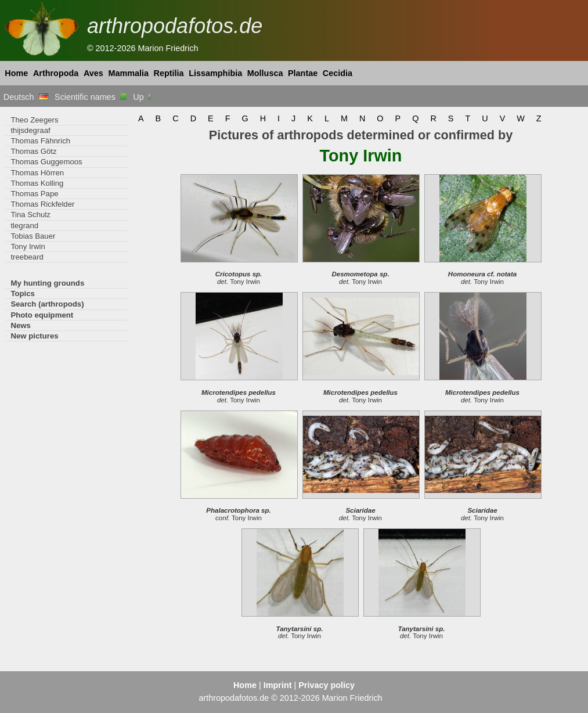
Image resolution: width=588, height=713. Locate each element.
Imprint (278, 685)
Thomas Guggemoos (46, 162)
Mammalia (128, 73)
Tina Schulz (30, 215)
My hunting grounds (47, 283)
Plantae (303, 73)
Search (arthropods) (47, 304)
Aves (93, 73)
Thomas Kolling (37, 183)
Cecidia (338, 73)
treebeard (27, 257)
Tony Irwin (28, 246)
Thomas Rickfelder (42, 204)
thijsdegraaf (30, 130)
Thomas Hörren (37, 173)
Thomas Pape (34, 194)
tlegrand (24, 226)
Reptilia (169, 73)
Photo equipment (42, 315)
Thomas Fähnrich (40, 141)
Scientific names (91, 97)
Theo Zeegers (34, 120)
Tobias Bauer (33, 236)
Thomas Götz (33, 151)
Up (143, 97)
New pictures (34, 336)
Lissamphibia (215, 73)
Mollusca (265, 73)
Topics (23, 294)
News (21, 325)
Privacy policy (327, 685)
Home (16, 73)
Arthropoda (56, 73)
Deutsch (26, 97)
